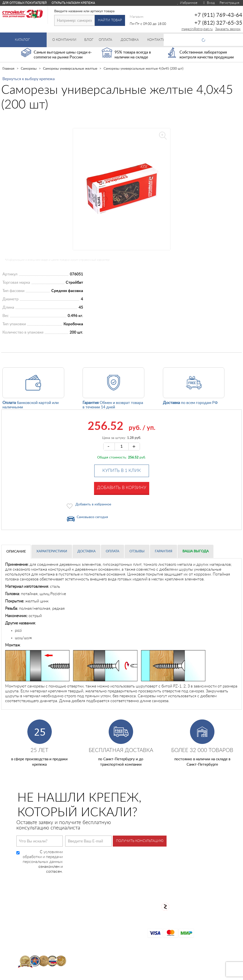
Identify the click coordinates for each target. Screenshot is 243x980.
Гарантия (164, 551)
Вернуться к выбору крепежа (29, 79)
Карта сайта (108, 929)
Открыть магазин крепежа (73, 3)
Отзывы (137, 551)
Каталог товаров (112, 891)
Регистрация (229, 3)
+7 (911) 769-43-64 (218, 15)
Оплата (112, 551)
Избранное (187, 3)
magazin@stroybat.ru (197, 29)
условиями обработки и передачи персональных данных (43, 857)
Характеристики (52, 551)
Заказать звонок (228, 29)
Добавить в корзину (122, 488)
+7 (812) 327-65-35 (218, 23)
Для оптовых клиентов (215, 975)
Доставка (86, 551)
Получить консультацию (140, 841)
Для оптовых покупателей (25, 3)
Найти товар (110, 20)
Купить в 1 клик (122, 471)
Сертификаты (109, 921)
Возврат (104, 914)
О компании (108, 898)
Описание (16, 552)
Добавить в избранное (93, 504)
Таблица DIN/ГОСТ (114, 953)
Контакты (106, 945)
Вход (208, 3)
